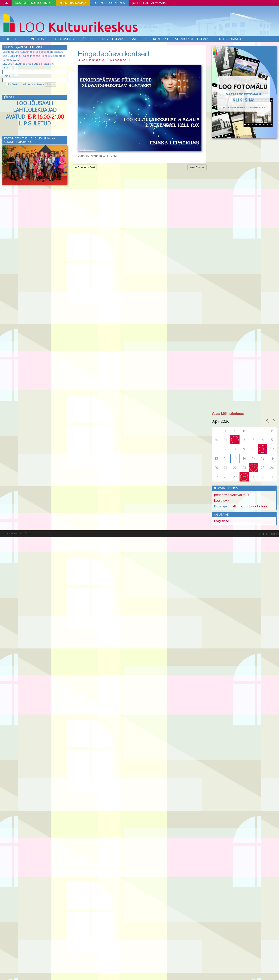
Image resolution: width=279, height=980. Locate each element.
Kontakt (161, 39)
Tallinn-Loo (239, 506)
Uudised (10, 39)
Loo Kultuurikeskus (109, 3)
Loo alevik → (224, 501)
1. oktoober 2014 (120, 60)
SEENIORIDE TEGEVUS (192, 39)
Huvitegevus (113, 39)
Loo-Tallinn (258, 506)
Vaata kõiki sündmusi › (229, 414)
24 (253, 467)
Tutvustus (34, 39)
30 (244, 476)
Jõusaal (89, 39)
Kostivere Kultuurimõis (34, 3)
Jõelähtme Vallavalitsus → (234, 495)
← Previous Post (85, 167)
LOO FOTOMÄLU (228, 39)
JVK (6, 3)
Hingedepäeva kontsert (114, 53)
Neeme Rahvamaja (73, 3)
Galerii (137, 39)
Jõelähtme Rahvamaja (149, 3)
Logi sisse (221, 521)
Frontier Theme (268, 534)
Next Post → (197, 167)
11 (263, 449)
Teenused (63, 39)
